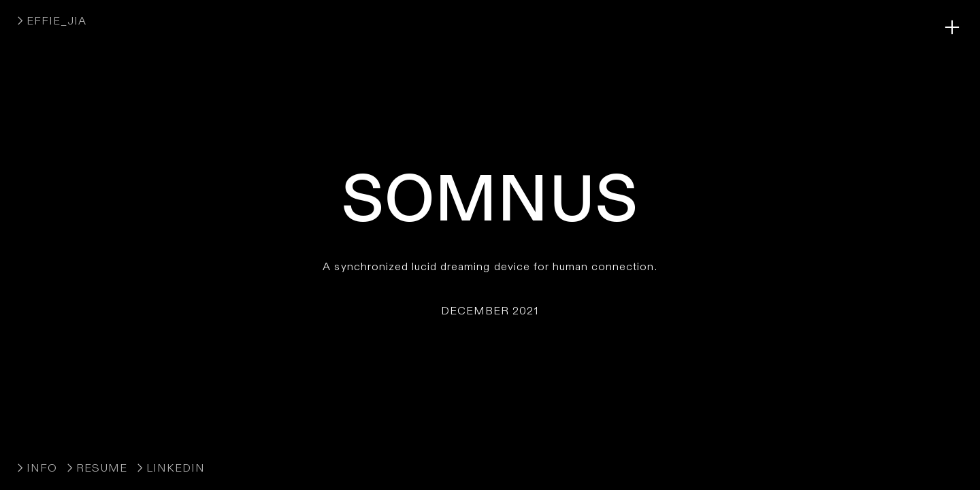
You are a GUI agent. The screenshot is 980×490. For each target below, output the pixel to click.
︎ (952, 28)
